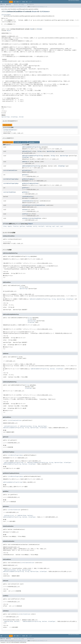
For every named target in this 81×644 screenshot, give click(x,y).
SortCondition (11, 192)
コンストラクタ (18, 7)
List (5, 170)
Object (9, 31)
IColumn (45, 11)
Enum (34, 11)
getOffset (25, 188)
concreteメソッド (34, 142)
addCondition (26, 151)
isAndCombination (27, 197)
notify (35, 226)
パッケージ (6, 2)
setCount (25, 210)
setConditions (26, 205)
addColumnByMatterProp (29, 147)
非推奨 (24, 2)
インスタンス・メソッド (21, 142)
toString (48, 226)
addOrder (25, 162)
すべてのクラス (31, 5)
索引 (27, 2)
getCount (25, 175)
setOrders (25, 218)
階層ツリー (19, 2)
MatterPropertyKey (12, 179)
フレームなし (21, 5)
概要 (1, 2)
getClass (22, 226)
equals (10, 226)
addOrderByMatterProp (29, 166)
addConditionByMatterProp (30, 156)
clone (5, 226)
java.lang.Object (6, 15)
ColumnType (25, 157)
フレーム (16, 5)
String (39, 147)
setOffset (25, 214)
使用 (15, 2)
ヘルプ (30, 2)
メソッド (24, 7)
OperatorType (51, 151)
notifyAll (41, 226)
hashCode (29, 226)
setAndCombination (28, 201)
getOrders (25, 192)
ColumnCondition (12, 170)
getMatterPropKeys (28, 179)
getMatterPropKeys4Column (30, 183)
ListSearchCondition (10, 130)
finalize (16, 226)
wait (54, 226)
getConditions (26, 170)
